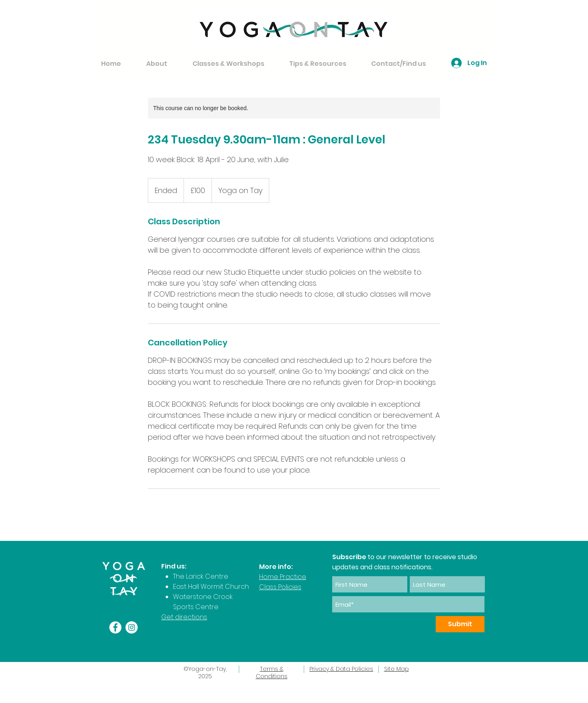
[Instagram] (132, 627)
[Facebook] (115, 627)
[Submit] (460, 624)
